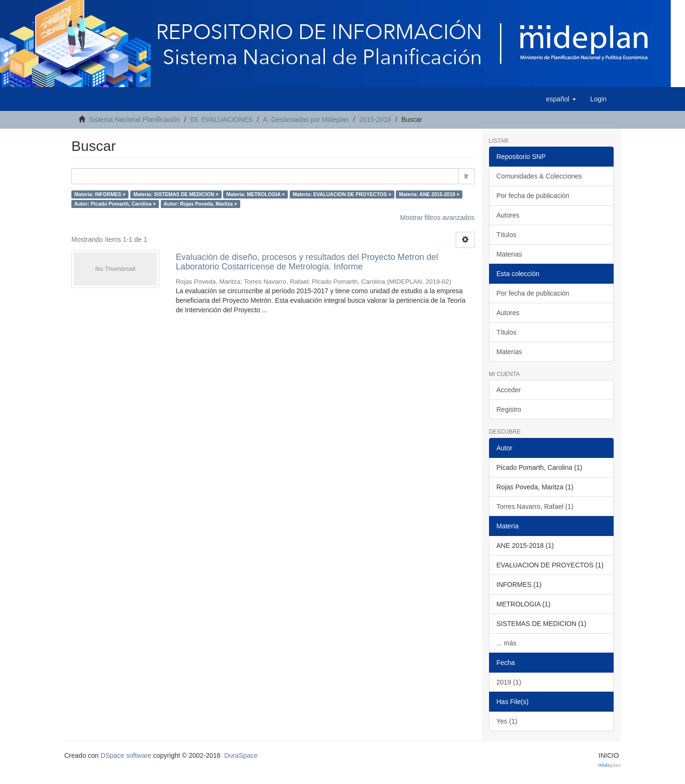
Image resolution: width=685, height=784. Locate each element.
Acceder (509, 390)
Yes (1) (507, 721)
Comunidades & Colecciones (539, 176)
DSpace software (126, 755)
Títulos (507, 235)
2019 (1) (509, 682)
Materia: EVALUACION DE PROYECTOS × (342, 194)
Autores (508, 215)
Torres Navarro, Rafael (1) (535, 506)
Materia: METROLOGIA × (256, 194)
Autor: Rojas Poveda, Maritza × (200, 204)
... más (507, 643)
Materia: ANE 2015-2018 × (429, 194)
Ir (466, 176)
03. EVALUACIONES (221, 119)
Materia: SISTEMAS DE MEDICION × (176, 194)
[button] (561, 99)
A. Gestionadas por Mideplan (306, 119)
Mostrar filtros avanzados (437, 218)
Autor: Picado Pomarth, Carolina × (115, 204)
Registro (509, 409)
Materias (509, 254)
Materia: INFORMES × (100, 194)
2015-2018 (375, 119)
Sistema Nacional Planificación (134, 119)
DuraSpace (241, 755)
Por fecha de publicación (533, 196)
